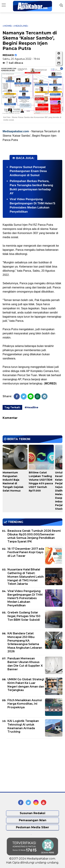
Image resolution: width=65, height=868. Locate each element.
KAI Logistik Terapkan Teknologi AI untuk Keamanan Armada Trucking (23, 726)
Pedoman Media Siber (32, 827)
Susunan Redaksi (32, 813)
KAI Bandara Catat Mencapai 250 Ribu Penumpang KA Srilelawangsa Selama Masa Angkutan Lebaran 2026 (25, 642)
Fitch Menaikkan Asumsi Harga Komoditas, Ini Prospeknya (25, 704)
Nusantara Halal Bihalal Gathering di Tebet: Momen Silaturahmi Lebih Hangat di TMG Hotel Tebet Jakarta (26, 577)
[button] (59, 63)
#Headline (31, 407)
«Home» (8, 26)
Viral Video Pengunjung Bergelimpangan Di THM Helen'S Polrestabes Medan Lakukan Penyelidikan (25, 598)
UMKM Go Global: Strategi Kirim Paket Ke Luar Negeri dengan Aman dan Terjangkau (26, 685)
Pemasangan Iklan (33, 820)
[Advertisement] (29, 765)
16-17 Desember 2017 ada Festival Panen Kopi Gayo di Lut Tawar (26, 552)
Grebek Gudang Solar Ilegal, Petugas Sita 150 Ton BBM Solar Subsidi (24, 616)
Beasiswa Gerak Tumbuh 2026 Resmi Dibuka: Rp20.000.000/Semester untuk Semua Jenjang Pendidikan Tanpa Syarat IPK (34, 536)
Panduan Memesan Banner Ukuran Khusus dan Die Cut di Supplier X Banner (25, 664)
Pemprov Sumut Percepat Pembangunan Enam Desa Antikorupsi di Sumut (28, 171)
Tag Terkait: (12, 407)
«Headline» (21, 26)
